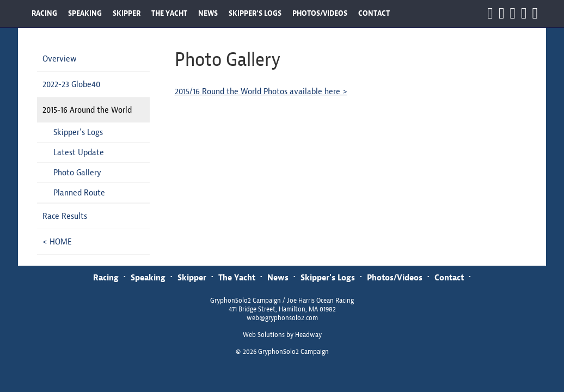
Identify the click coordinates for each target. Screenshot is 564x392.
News (278, 277)
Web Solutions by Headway (282, 335)
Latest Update (79, 152)
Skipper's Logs (78, 132)
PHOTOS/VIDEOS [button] (320, 13)
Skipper (192, 277)
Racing (106, 277)
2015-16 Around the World (87, 110)
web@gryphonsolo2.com (282, 318)
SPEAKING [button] (85, 13)
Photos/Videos (395, 277)
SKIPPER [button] (127, 13)
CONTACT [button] (374, 13)
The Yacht (237, 277)
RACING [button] (44, 13)
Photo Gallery (77, 172)
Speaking (148, 277)
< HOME (57, 241)
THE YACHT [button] (169, 13)
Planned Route (79, 192)
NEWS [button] (208, 13)
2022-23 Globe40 (71, 84)
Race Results (65, 216)
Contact (449, 277)
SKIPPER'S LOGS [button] (255, 13)
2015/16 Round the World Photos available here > (261, 91)
